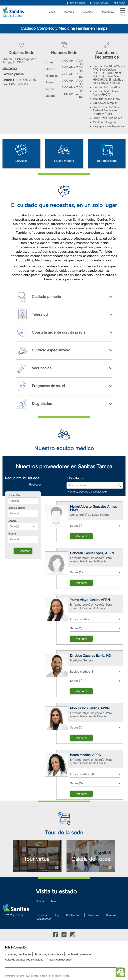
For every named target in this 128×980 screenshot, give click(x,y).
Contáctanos (74, 915)
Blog (56, 915)
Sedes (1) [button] (76, 526)
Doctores (68, 12)
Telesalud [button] (39, 314)
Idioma (12, 534)
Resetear (35, 484)
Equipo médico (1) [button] (82, 774)
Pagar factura (100, 3)
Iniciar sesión (77, 3)
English (121, 3)
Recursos (41, 915)
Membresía (107, 12)
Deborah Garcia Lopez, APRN (92, 553)
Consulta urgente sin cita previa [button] (58, 332)
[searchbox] (23, 514)
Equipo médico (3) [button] (82, 619)
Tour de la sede (107, 161)
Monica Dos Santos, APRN (90, 708)
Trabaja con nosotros (59, 960)
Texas (54, 901)
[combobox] (23, 514)
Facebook (55, 935)
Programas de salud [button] (48, 386)
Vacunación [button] (41, 368)
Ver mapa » (10, 68)
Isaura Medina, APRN (86, 755)
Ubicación (14, 495)
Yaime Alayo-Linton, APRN (90, 600)
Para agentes (43, 919)
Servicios (87, 12)
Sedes (51, 12)
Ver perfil (81, 536)
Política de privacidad (79, 954)
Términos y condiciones (49, 954)
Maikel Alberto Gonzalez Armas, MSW (94, 508)
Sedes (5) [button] (76, 783)
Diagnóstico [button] (41, 404)
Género (12, 521)
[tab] (64, 297)
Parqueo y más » (13, 74)
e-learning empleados (18, 954)
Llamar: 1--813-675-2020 (19, 80)
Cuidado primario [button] (46, 297)
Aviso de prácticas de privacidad (24, 960)
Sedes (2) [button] (76, 572)
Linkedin (64, 935)
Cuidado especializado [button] (51, 350)
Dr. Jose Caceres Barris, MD (90, 656)
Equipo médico (64, 161)
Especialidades (16, 508)
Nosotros (94, 915)
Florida (40, 901)
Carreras (111, 915)
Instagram (73, 935)
